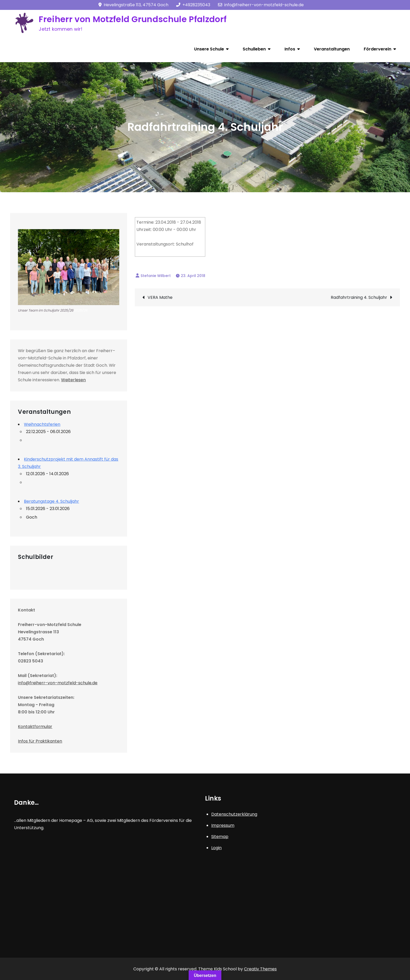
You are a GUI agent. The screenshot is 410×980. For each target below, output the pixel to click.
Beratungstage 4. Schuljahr (51, 501)
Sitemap (220, 837)
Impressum (223, 825)
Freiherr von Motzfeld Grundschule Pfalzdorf (133, 19)
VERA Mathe (160, 297)
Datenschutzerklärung (234, 814)
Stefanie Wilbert (156, 276)
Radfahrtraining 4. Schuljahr (359, 297)
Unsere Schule (209, 49)
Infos (290, 49)
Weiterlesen (73, 380)
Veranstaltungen (332, 49)
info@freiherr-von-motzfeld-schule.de (261, 5)
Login (216, 848)
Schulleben (254, 49)
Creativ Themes (260, 969)
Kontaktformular (35, 727)
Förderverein (378, 49)
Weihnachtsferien (42, 424)
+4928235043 (193, 5)
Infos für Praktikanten (40, 741)
